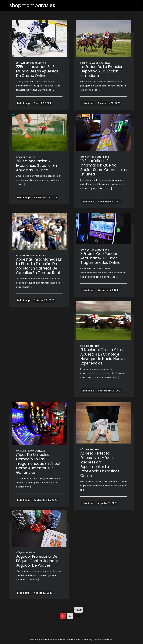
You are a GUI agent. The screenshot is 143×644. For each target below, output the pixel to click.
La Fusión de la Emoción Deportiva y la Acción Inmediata (102, 71)
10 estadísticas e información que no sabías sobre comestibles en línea (103, 167)
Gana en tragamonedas (31, 451)
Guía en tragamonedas (95, 157)
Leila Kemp (24, 103)
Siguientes (78, 611)
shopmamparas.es (32, 5)
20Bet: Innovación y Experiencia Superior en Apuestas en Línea (37, 166)
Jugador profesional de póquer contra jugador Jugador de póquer (37, 561)
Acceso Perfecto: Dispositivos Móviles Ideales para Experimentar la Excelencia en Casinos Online (100, 464)
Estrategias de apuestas (31, 63)
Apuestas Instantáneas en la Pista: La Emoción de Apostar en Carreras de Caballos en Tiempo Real (39, 266)
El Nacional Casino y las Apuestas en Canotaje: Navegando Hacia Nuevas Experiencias (103, 357)
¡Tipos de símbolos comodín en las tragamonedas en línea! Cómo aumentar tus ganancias (38, 464)
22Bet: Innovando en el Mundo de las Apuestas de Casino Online (37, 71)
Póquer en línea (26, 157)
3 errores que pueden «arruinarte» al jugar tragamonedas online (100, 258)
